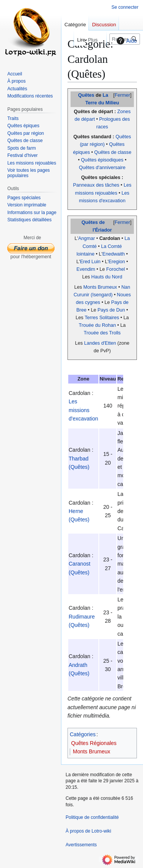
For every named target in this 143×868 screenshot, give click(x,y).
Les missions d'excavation (83, 410)
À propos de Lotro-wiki (88, 831)
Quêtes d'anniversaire (102, 168)
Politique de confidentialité (92, 817)
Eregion (116, 262)
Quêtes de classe (113, 152)
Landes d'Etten (100, 343)
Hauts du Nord (107, 277)
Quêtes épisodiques (102, 160)
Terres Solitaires (102, 318)
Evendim (86, 269)
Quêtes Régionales (94, 743)
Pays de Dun (111, 310)
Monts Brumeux (100, 287)
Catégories (83, 734)
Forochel (116, 269)
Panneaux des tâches (96, 185)
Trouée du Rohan (98, 325)
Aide (126, 41)
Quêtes (86, 95)
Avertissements (81, 845)
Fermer (123, 95)
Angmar (87, 238)
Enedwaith (114, 254)
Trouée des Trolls (102, 333)
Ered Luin (90, 262)
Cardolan (110, 238)
